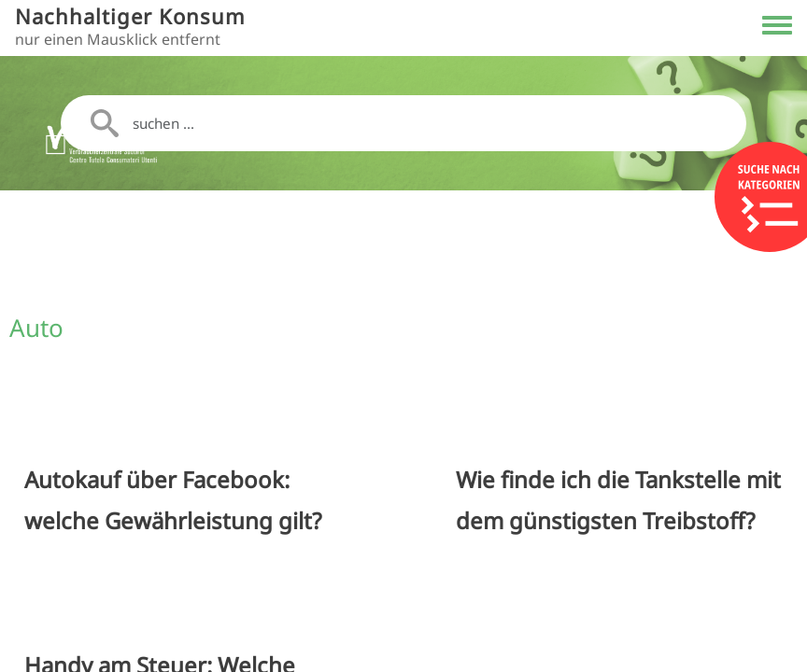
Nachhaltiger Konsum (130, 16)
